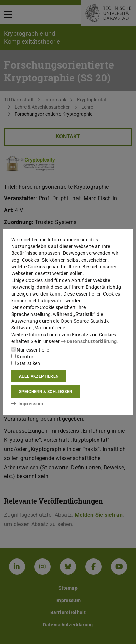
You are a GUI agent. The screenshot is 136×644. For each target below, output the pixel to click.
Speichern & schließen (46, 392)
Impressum (27, 404)
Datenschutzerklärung (89, 341)
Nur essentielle (30, 350)
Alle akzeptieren (39, 376)
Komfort (23, 357)
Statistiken (26, 363)
